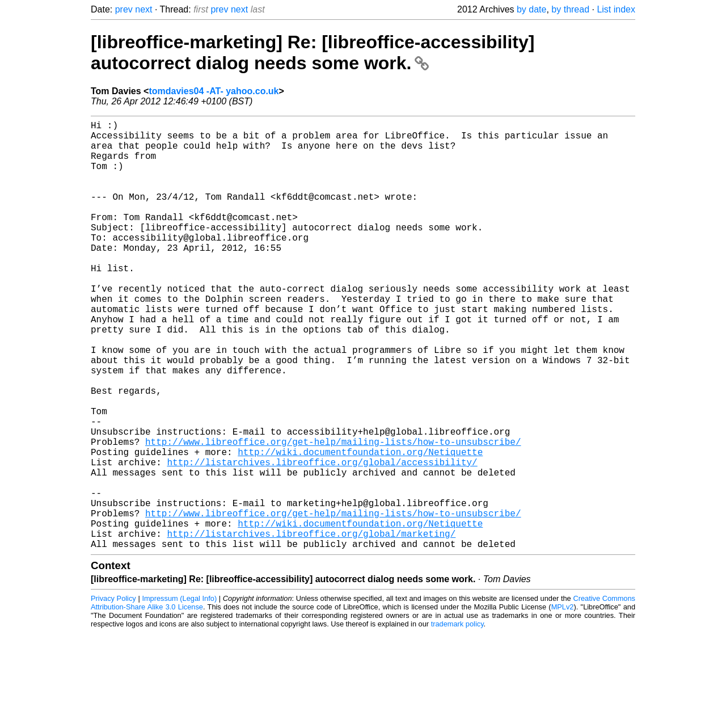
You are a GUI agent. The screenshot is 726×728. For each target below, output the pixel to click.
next (143, 9)
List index (616, 9)
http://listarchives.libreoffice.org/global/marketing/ (311, 626)
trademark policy (457, 719)
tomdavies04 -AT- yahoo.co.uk (214, 91)
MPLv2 (563, 702)
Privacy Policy (113, 694)
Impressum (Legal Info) (179, 694)
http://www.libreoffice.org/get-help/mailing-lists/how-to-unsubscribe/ (333, 514)
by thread (570, 9)
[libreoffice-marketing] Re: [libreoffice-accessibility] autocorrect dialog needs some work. (313, 52)
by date (531, 9)
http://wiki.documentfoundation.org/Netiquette (360, 527)
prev (124, 9)
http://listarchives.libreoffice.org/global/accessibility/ (322, 539)
